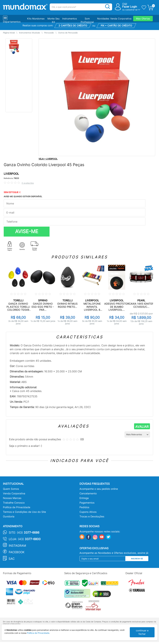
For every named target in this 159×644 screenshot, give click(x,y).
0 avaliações (28, 183)
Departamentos (12, 22)
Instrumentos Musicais (29, 33)
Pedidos (84, 507)
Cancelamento (88, 493)
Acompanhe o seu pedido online (99, 489)
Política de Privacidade (17, 507)
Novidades (103, 19)
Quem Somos (11, 489)
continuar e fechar (142, 632)
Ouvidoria (9, 517)
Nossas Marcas (12, 498)
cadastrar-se (131, 10)
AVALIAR (142, 427)
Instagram (17, 546)
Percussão (49, 33)
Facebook (17, 552)
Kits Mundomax (36, 19)
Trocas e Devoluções (92, 517)
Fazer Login (130, 7)
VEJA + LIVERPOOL (48, 159)
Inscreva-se (137, 559)
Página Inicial (9, 33)
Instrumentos (70, 19)
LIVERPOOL (11, 174)
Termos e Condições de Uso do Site (24, 512)
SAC (12, 559)
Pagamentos (87, 503)
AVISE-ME (27, 231)
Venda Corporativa (121, 19)
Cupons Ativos (88, 512)
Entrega (84, 498)
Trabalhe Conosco (14, 503)
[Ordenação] (137, 434)
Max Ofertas (143, 19)
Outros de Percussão (68, 33)
